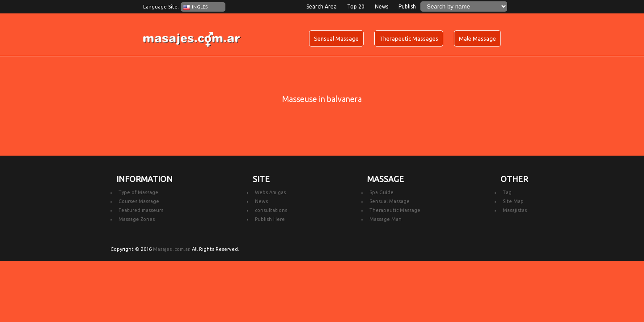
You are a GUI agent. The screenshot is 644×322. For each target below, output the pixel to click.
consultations (271, 210)
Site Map (513, 201)
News (381, 6)
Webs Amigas (270, 192)
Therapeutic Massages (409, 38)
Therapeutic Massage (395, 210)
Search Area (322, 6)
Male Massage (477, 38)
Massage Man (386, 219)
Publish (407, 6)
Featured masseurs (141, 210)
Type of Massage (138, 192)
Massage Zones (137, 219)
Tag (507, 192)
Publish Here (270, 219)
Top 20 (356, 6)
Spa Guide (381, 192)
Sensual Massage (336, 38)
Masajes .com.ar (171, 249)
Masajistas (515, 210)
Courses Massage (139, 201)
